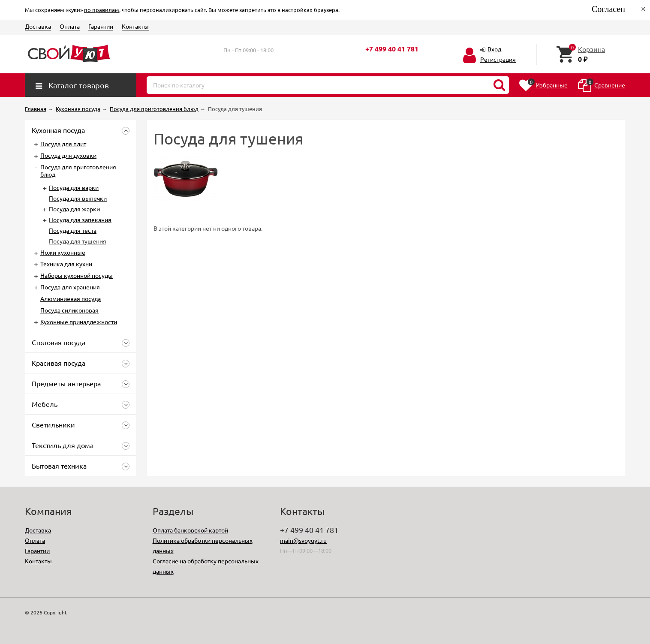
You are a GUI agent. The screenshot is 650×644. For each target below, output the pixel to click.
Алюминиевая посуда (71, 298)
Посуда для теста (73, 230)
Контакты (135, 26)
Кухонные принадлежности (79, 322)
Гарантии (101, 26)
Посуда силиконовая (69, 310)
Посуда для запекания (80, 220)
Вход (494, 49)
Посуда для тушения (78, 241)
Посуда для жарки (74, 209)
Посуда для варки (74, 187)
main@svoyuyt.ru (303, 540)
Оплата (70, 26)
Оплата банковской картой (190, 530)
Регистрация (498, 59)
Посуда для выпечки (78, 198)
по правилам (102, 10)
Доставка (38, 26)
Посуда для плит (63, 144)
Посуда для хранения (70, 287)
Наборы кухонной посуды (77, 275)
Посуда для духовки (68, 155)
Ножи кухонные (63, 252)
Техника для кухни (66, 264)
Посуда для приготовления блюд (78, 170)
